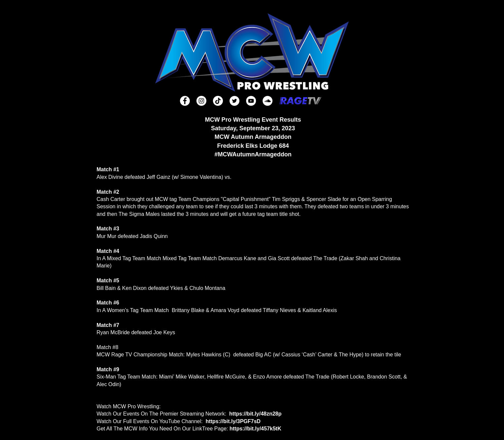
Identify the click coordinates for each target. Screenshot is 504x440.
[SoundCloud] (268, 101)
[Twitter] (234, 101)
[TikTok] (218, 101)
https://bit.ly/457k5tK (255, 429)
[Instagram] (201, 101)
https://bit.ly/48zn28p (255, 414)
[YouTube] (251, 101)
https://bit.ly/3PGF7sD (233, 421)
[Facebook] (185, 101)
